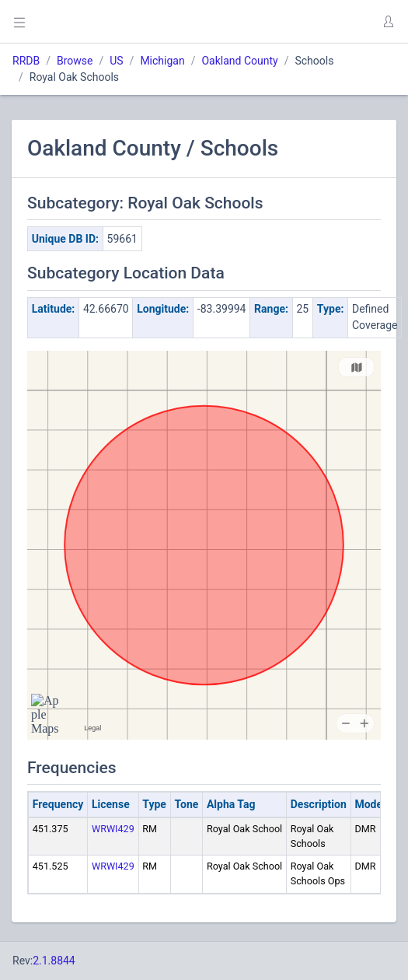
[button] (388, 22)
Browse (75, 61)
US (116, 61)
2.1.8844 (54, 961)
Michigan (162, 61)
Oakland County (239, 61)
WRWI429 (113, 829)
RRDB (26, 61)
